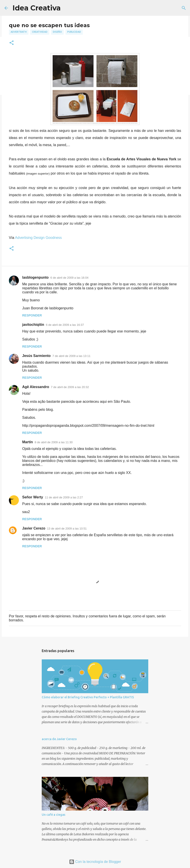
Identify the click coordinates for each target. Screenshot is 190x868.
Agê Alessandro (36, 387)
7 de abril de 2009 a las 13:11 (71, 356)
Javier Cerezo (34, 528)
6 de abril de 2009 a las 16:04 (69, 278)
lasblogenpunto (35, 277)
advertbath (19, 32)
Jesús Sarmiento (36, 356)
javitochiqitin (33, 325)
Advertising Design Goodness (39, 238)
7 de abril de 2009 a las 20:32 (70, 387)
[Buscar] (184, 8)
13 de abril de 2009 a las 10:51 (67, 529)
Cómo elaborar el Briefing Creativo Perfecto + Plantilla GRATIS (88, 697)
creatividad (40, 32)
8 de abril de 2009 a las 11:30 (54, 442)
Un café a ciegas (53, 815)
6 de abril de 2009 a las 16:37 (65, 325)
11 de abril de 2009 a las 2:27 (64, 497)
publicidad (74, 32)
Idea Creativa (37, 8)
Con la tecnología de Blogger (95, 862)
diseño (57, 32)
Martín (28, 442)
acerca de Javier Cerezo (59, 739)
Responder (32, 315)
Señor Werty (33, 497)
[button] (12, 43)
